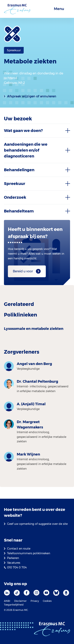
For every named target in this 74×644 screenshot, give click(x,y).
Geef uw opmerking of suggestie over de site (37, 524)
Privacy (35, 601)
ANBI (7, 601)
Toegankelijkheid (14, 605)
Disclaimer (20, 601)
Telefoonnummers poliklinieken (29, 553)
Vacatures (14, 563)
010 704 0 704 (17, 567)
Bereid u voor (23, 271)
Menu (59, 9)
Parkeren (13, 558)
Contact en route (19, 549)
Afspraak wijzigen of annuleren (32, 96)
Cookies (47, 601)
